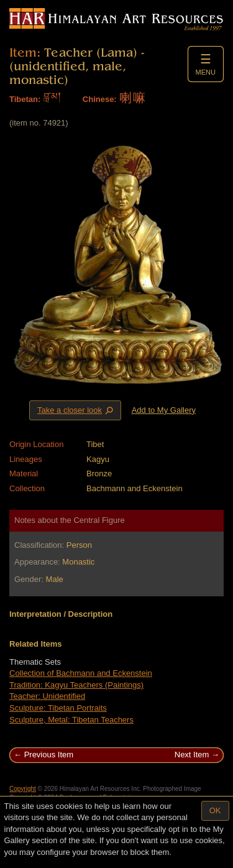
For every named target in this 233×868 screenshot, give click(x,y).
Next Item (192, 755)
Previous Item (49, 755)
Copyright (23, 789)
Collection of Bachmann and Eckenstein (81, 673)
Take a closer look (76, 410)
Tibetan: (25, 99)
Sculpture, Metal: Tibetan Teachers (71, 720)
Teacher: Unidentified (47, 696)
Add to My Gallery (164, 410)
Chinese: (100, 99)
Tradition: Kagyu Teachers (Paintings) (76, 685)
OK (215, 810)
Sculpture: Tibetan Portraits (58, 708)
